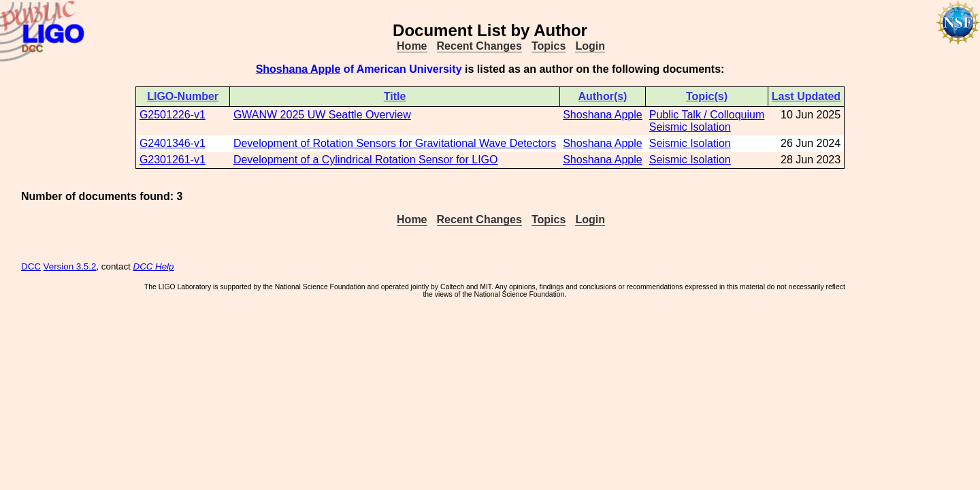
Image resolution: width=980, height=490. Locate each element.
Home (412, 46)
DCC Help (154, 266)
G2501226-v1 (173, 115)
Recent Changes (479, 46)
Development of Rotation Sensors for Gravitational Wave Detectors (395, 143)
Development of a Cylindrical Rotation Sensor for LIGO (366, 160)
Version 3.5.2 (70, 266)
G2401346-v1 (173, 143)
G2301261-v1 (173, 160)
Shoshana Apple (298, 69)
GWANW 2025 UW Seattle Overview (322, 115)
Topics (549, 46)
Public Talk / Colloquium (707, 115)
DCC (31, 266)
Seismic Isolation (690, 127)
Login (590, 46)
